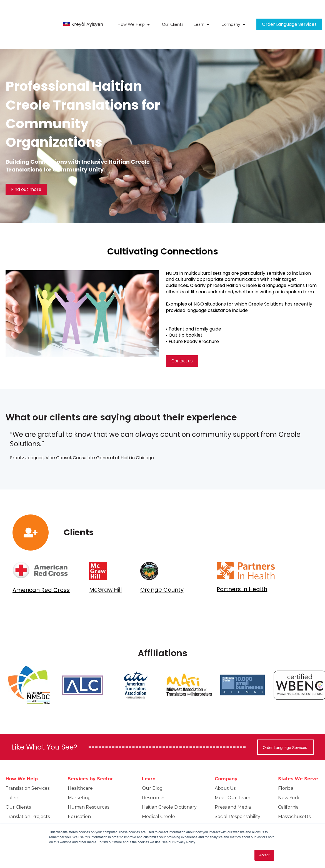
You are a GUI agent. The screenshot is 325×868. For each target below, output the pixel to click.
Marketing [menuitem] (79, 777)
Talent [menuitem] (13, 777)
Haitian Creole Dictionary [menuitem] (169, 786)
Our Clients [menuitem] (18, 786)
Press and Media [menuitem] (233, 786)
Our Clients (173, 14)
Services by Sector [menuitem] (90, 758)
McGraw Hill (105, 569)
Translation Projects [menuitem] (28, 796)
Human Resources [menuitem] (88, 786)
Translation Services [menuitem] (27, 767)
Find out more (26, 169)
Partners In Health (242, 568)
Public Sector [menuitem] (83, 815)
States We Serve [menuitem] (298, 758)
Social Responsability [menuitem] (237, 796)
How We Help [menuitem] (22, 758)
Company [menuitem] (226, 758)
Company (231, 14)
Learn (199, 14)
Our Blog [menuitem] (152, 767)
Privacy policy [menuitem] (230, 805)
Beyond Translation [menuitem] (27, 805)
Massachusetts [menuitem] (294, 796)
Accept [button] (264, 855)
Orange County (162, 569)
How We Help (131, 14)
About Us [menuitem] (225, 767)
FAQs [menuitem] (11, 815)
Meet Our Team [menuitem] (232, 777)
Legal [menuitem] (74, 805)
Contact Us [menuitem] (227, 815)
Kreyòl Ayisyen (87, 14)
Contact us (182, 340)
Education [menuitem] (79, 796)
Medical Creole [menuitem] (158, 796)
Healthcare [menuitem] (80, 767)
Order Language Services (289, 14)
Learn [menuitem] (149, 758)
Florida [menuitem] (286, 767)
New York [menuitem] (289, 777)
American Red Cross (41, 569)
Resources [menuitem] (154, 777)
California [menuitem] (288, 786)
